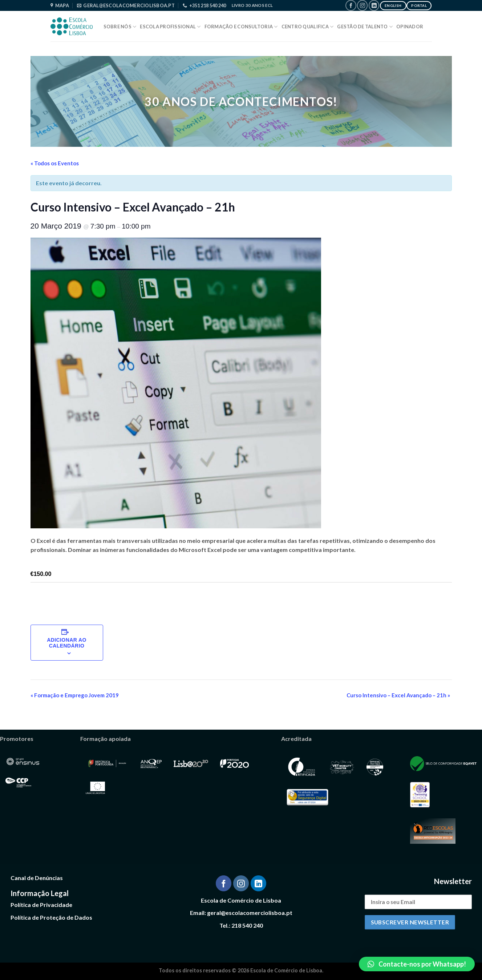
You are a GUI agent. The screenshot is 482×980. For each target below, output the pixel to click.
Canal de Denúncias (37, 878)
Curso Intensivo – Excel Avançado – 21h (398, 695)
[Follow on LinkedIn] (374, 5)
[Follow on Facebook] (351, 5)
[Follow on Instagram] (362, 5)
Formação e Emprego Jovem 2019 (75, 695)
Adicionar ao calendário (67, 643)
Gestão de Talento (365, 27)
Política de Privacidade (41, 905)
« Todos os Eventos (55, 163)
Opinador (410, 27)
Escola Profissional (170, 27)
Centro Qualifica (308, 27)
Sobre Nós (120, 27)
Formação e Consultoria (241, 27)
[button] (417, 964)
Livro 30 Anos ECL (252, 5)
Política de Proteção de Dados (51, 917)
